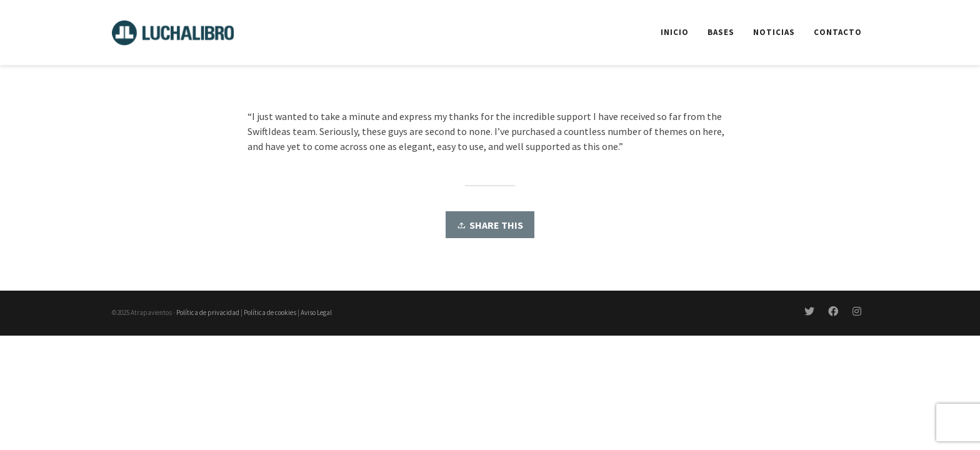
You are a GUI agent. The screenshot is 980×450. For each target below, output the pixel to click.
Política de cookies (270, 312)
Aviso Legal (316, 312)
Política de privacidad (208, 312)
